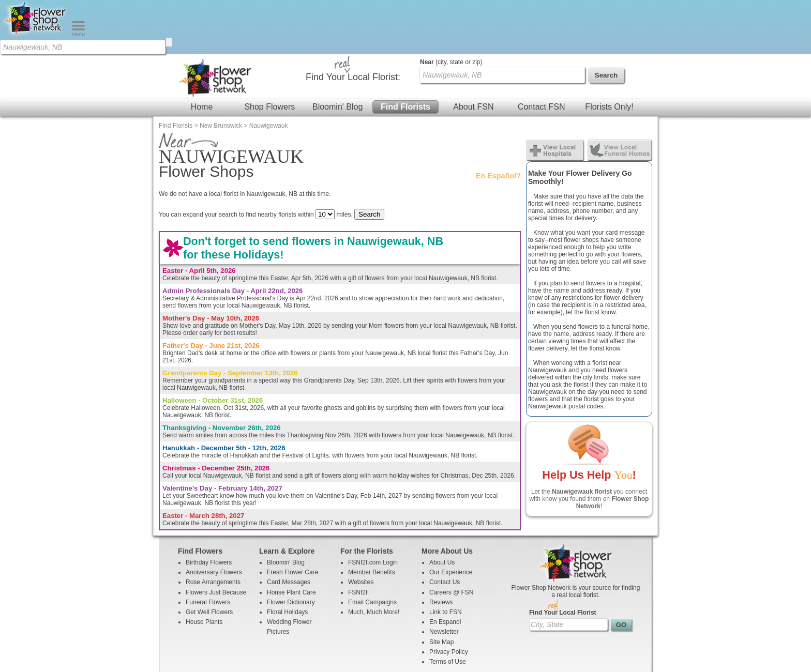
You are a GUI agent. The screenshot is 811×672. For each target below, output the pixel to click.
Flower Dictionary (291, 548)
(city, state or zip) (451, 8)
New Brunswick (221, 71)
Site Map (441, 588)
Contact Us (445, 528)
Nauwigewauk (269, 71)
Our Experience (451, 518)
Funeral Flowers (208, 548)
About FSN (473, 52)
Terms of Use (448, 607)
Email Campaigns (372, 548)
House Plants (204, 568)
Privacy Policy (449, 598)
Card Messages (289, 528)
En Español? (498, 121)
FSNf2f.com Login (373, 508)
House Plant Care (291, 538)
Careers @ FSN (452, 538)
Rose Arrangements (213, 528)
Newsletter (444, 577)
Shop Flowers (269, 52)
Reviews (441, 548)
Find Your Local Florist (563, 558)
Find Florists (405, 52)
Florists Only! (609, 52)
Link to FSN (446, 558)
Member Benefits (372, 518)
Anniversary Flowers (214, 518)
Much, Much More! (374, 558)
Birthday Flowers (209, 508)
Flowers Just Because (216, 538)
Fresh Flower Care (292, 518)
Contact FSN (542, 52)
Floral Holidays (287, 558)
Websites (361, 528)
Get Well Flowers (209, 558)
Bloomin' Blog (337, 52)
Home (202, 52)
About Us (442, 508)
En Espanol (445, 568)
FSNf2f (358, 538)
